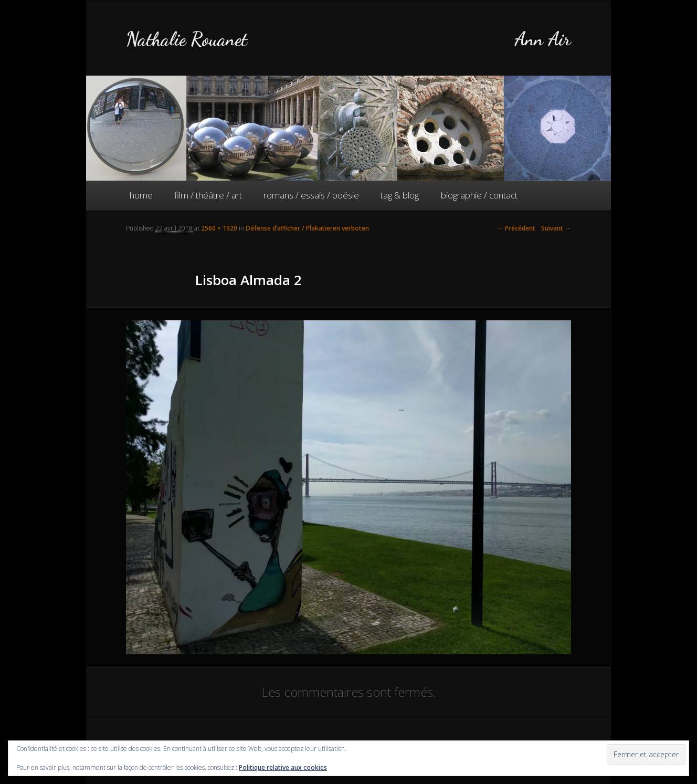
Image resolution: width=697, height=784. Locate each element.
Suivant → (556, 228)
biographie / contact (479, 195)
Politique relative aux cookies (283, 767)
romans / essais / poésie (311, 195)
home (141, 195)
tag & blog (400, 195)
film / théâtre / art (208, 195)
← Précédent (516, 228)
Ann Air (543, 39)
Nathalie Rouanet (187, 39)
